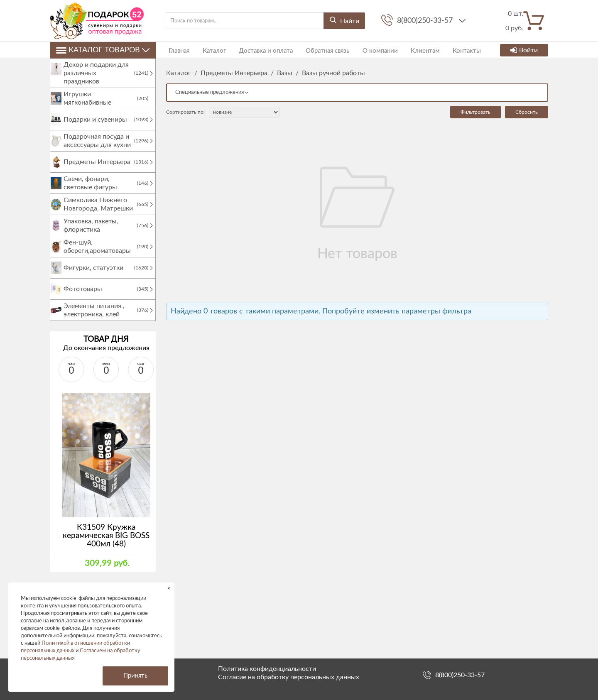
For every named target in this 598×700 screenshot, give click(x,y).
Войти (524, 50)
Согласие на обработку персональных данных (289, 677)
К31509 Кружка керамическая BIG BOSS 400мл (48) (106, 544)
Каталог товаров (103, 50)
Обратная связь (317, 50)
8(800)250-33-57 (426, 21)
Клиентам (409, 50)
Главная (176, 50)
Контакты (448, 50)
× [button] (169, 588)
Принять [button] (135, 676)
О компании (367, 50)
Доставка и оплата (258, 50)
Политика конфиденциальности (267, 669)
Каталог (209, 50)
